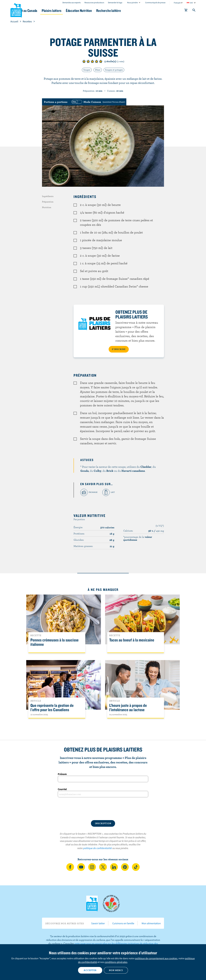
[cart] (186, 11)
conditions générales (116, 962)
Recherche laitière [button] (136, 11)
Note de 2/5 (88, 61)
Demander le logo (115, 2)
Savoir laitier (98, 923)
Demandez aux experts (72, 2)
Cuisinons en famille (123, 923)
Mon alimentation (151, 923)
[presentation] (103, 809)
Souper (87, 70)
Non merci (116, 970)
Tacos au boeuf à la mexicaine (132, 640)
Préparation (48, 202)
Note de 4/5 (97, 61)
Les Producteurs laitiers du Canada (16, 10)
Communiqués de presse (155, 2)
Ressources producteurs (94, 2)
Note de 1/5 (84, 61)
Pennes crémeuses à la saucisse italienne (54, 642)
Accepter (90, 970)
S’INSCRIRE (119, 349)
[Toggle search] (194, 11)
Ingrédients (48, 196)
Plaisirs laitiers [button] (71, 11)
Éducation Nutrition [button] (103, 11)
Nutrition (47, 207)
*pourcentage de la (138, 538)
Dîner (98, 70)
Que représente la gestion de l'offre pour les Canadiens (52, 708)
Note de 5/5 (101, 61)
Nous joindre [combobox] (132, 2)
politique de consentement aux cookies (156, 958)
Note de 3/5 (92, 61)
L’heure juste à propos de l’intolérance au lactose (128, 708)
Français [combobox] (177, 3)
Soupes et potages (114, 70)
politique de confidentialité (98, 848)
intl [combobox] (191, 3)
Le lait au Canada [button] (42, 11)
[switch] (98, 102)
